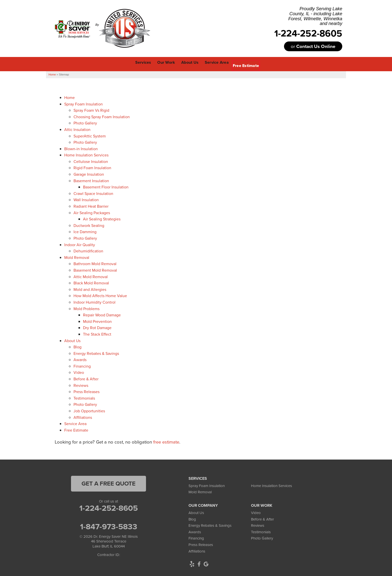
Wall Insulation (86, 199)
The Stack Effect (97, 333)
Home (69, 97)
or (313, 46)
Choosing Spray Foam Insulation (102, 116)
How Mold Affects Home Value (100, 295)
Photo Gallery (85, 122)
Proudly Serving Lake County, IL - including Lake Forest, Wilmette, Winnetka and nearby (315, 16)
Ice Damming (85, 231)
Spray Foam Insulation (83, 103)
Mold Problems (86, 308)
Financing (82, 365)
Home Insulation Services (86, 154)
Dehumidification (88, 250)
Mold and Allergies (90, 289)
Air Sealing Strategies (102, 218)
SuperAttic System (90, 135)
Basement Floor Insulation (106, 186)
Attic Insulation (77, 129)
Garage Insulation (89, 174)
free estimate (166, 441)
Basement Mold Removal (95, 270)
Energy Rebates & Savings (96, 353)
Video (79, 372)
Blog (77, 346)
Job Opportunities (89, 410)
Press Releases (86, 391)
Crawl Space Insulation (93, 193)
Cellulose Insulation (91, 161)
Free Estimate (76, 429)
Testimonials (84, 397)
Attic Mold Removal (91, 276)
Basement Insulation (91, 180)
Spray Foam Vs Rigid (91, 110)
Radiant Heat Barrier (91, 206)
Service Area (75, 423)
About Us (72, 340)
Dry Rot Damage (97, 327)
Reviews (81, 385)
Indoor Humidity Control (94, 301)
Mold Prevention (97, 321)
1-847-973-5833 (109, 526)
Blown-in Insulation (81, 148)
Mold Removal (77, 257)
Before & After (86, 378)
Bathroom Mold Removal (95, 263)
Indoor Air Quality (80, 244)
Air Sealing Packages (92, 212)
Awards (80, 359)
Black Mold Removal (91, 282)
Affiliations (83, 416)
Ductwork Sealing (89, 225)
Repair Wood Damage (102, 314)
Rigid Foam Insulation (92, 167)
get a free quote (108, 483)
